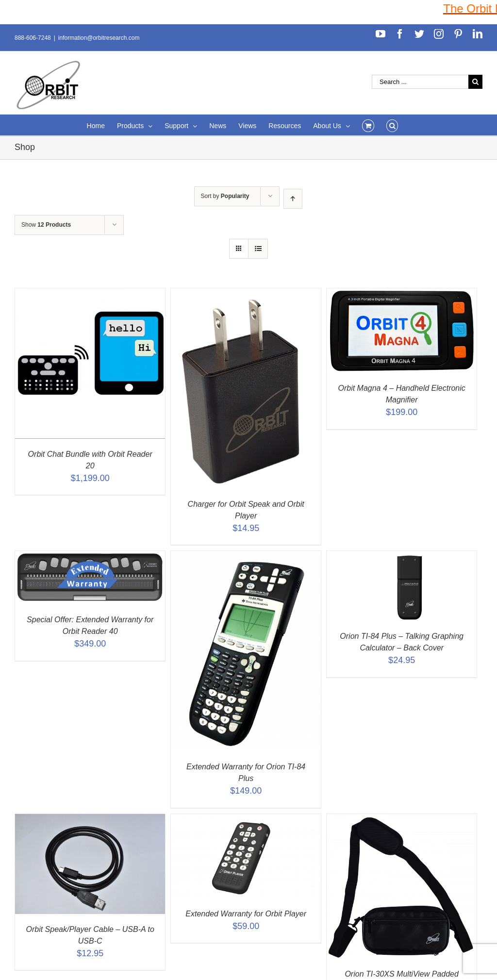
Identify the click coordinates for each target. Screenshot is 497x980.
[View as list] (258, 249)
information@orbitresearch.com (99, 38)
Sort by (225, 196)
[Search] (392, 125)
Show (46, 225)
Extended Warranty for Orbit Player (246, 914)
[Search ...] (420, 82)
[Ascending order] (293, 199)
